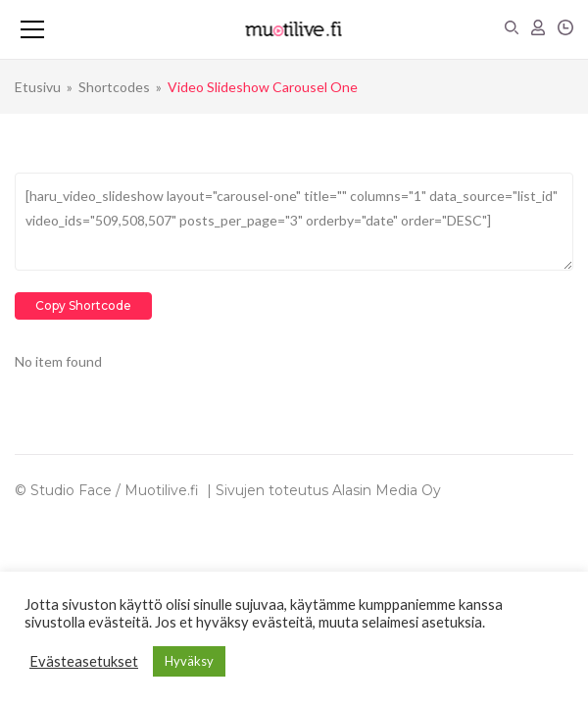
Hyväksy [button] (189, 661)
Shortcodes (114, 87)
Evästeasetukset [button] (84, 661)
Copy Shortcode (83, 305)
